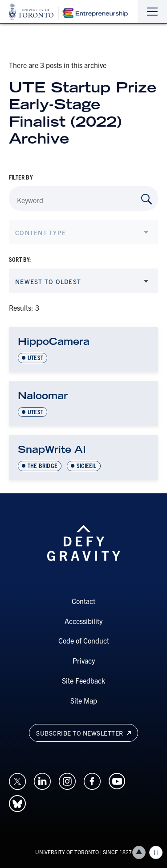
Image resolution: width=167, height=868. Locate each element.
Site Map (84, 700)
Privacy (84, 660)
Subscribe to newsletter (83, 733)
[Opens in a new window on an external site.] (17, 780)
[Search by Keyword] (147, 199)
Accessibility (83, 621)
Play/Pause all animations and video (156, 852)
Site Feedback (83, 680)
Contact (83, 601)
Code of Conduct (84, 640)
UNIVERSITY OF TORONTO (67, 852)
